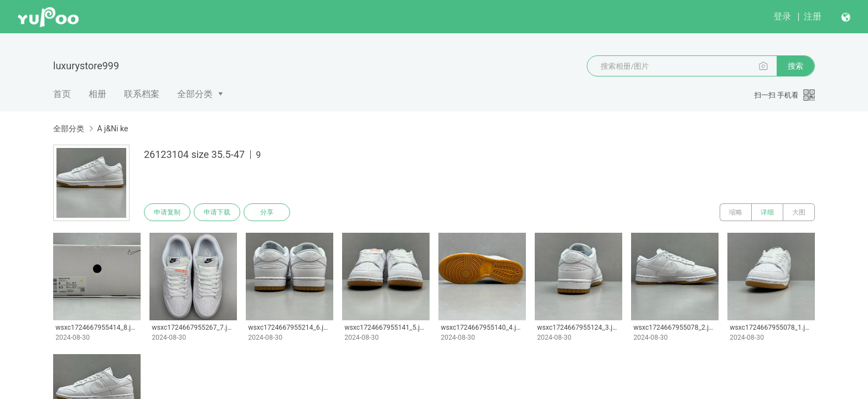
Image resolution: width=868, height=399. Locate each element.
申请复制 (167, 212)
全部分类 (195, 94)
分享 (267, 212)
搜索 (795, 66)
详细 (767, 212)
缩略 (736, 212)
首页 (62, 94)
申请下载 (217, 212)
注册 (813, 16)
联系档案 (142, 94)
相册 (97, 94)
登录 (782, 16)
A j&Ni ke (112, 129)
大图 (799, 212)
